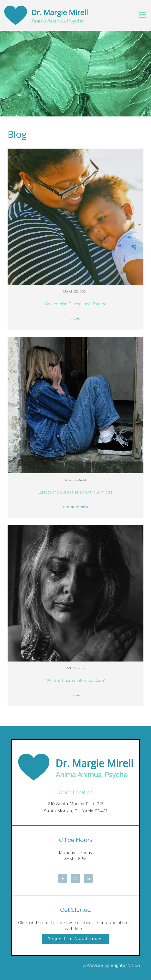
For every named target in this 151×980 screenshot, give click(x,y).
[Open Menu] (143, 15)
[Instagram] (75, 878)
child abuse (71, 507)
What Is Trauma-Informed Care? (75, 681)
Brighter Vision (125, 965)
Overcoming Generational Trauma (76, 304)
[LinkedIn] (88, 878)
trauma (76, 318)
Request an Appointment (75, 939)
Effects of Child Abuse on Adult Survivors (75, 492)
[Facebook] (63, 878)
